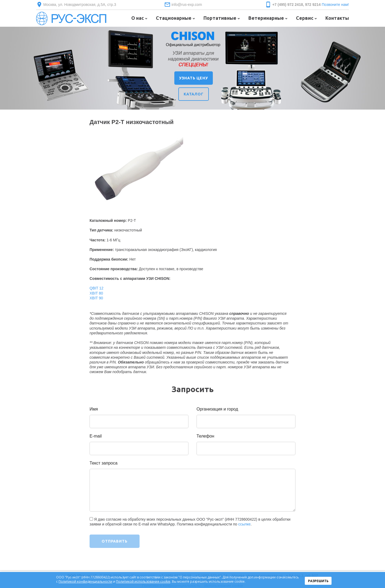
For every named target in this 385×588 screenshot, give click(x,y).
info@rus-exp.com (187, 5)
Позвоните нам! (335, 5)
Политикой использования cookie (143, 581)
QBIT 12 (97, 288)
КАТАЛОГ (194, 94)
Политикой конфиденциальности (85, 581)
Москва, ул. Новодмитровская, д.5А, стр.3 (80, 5)
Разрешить (318, 581)
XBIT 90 (96, 298)
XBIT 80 (96, 293)
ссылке (244, 524)
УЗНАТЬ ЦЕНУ (194, 78)
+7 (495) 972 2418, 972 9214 (296, 5)
